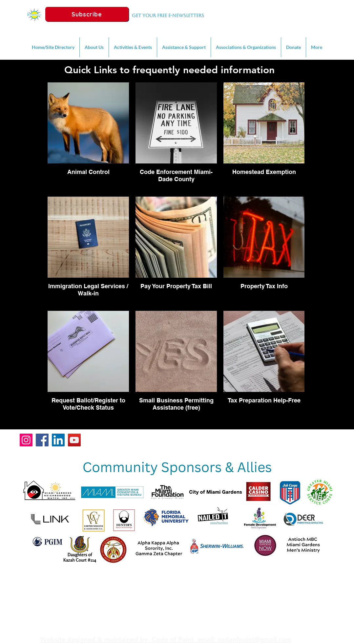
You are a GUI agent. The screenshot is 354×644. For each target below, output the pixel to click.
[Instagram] (26, 440)
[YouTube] (74, 440)
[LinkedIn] (58, 440)
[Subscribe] (87, 14)
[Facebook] (42, 440)
